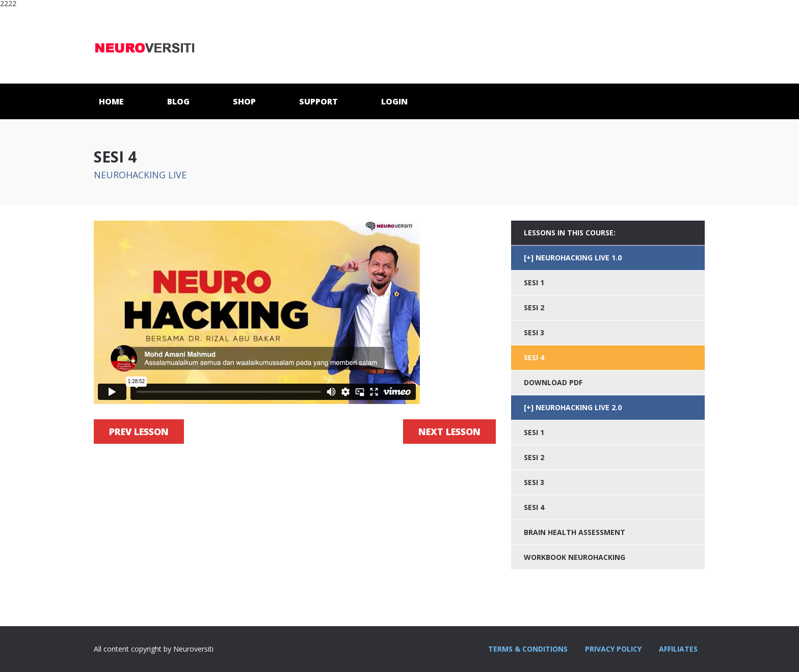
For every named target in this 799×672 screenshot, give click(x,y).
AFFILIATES (678, 649)
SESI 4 (534, 507)
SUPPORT (318, 101)
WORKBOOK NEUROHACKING (575, 557)
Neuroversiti (145, 45)
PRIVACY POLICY (613, 649)
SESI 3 (534, 332)
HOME (111, 101)
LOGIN (394, 101)
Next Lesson (449, 432)
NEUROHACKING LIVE (140, 175)
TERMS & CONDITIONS (528, 649)
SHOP (244, 101)
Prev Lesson (139, 432)
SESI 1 (534, 283)
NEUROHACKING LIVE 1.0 (579, 258)
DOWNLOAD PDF (553, 382)
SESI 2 (534, 307)
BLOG (178, 101)
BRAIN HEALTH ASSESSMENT (575, 532)
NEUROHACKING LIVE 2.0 (579, 407)
